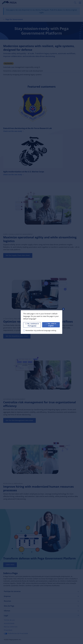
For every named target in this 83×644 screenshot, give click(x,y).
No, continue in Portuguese (32, 325)
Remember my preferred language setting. (41, 330)
